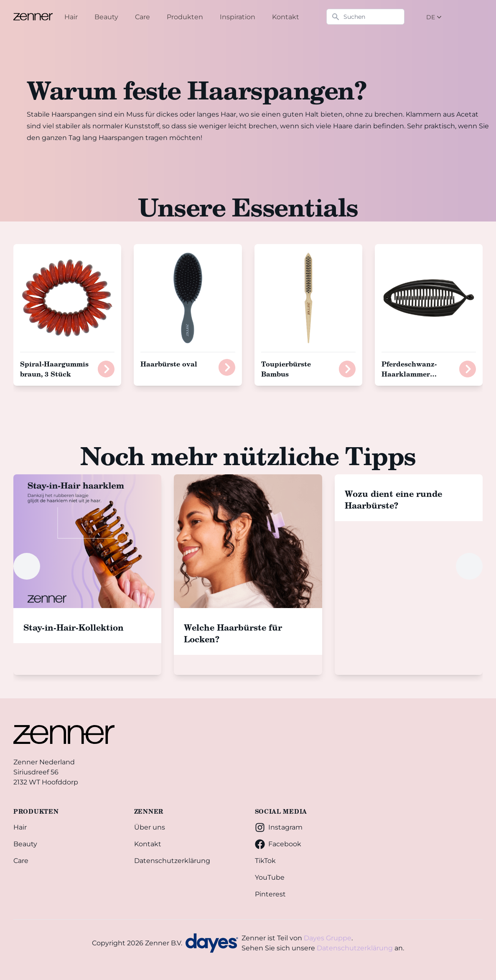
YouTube (270, 877)
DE (435, 17)
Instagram (279, 827)
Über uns (150, 827)
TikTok (265, 861)
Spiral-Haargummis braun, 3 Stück (54, 369)
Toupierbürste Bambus (286, 369)
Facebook (278, 844)
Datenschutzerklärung (172, 861)
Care (21, 861)
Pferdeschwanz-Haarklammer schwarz (409, 374)
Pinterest (270, 894)
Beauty (25, 844)
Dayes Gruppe (328, 938)
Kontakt (148, 844)
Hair (20, 827)
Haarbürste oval (169, 364)
